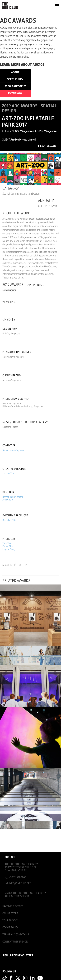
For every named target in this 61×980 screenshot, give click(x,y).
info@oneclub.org (20, 883)
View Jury (9, 302)
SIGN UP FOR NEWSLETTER (18, 956)
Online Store (10, 913)
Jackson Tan (8, 474)
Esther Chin (8, 546)
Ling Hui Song (9, 549)
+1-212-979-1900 (18, 877)
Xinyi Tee (7, 544)
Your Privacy (10, 921)
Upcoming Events (13, 906)
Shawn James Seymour (14, 450)
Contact (10, 857)
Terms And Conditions (16, 935)
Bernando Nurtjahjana (13, 497)
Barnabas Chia (9, 520)
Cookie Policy (10, 927)
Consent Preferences (15, 942)
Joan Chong (8, 500)
